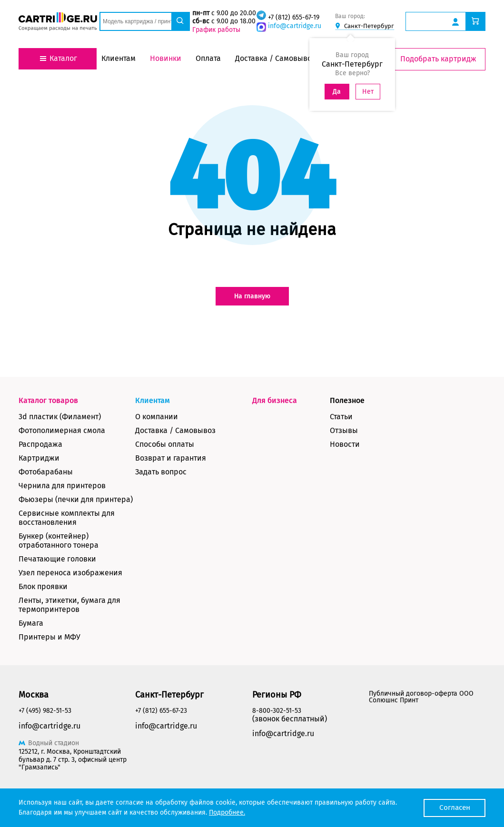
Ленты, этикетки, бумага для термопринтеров (69, 605)
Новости (345, 444)
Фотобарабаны (46, 472)
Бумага (31, 623)
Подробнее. (227, 812)
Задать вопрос (161, 472)
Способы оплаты (165, 444)
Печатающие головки (57, 559)
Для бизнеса (275, 400)
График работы (216, 30)
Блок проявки (43, 586)
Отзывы (344, 430)
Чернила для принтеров (62, 486)
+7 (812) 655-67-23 (161, 711)
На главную (252, 296)
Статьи (341, 417)
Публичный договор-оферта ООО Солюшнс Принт (421, 697)
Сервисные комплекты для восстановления (67, 518)
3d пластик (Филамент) (60, 417)
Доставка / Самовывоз (175, 430)
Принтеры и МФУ (49, 637)
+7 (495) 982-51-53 (45, 711)
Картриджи (39, 458)
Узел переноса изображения (70, 573)
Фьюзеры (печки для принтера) (76, 499)
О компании (157, 417)
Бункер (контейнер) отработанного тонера (59, 541)
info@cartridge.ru (294, 26)
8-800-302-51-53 (277, 711)
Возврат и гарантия (171, 458)
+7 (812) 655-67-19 (293, 17)
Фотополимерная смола (62, 430)
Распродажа (40, 444)
